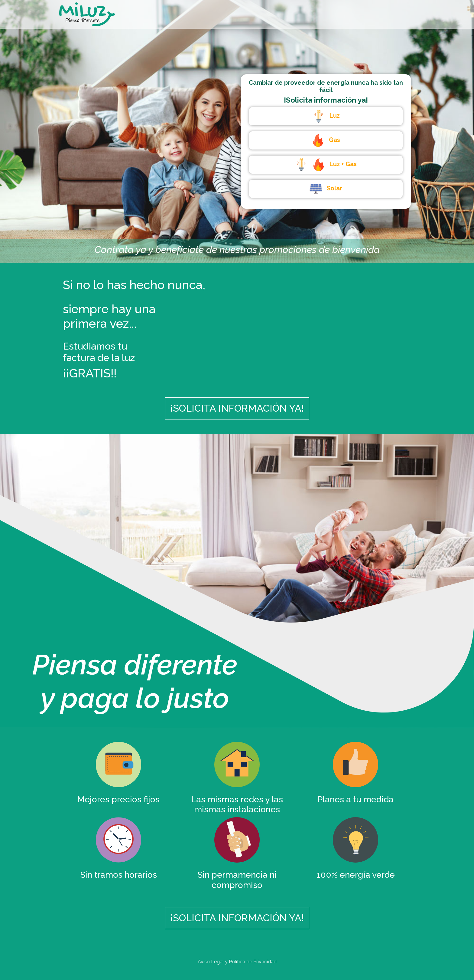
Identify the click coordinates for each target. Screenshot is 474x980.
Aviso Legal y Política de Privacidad (237, 962)
